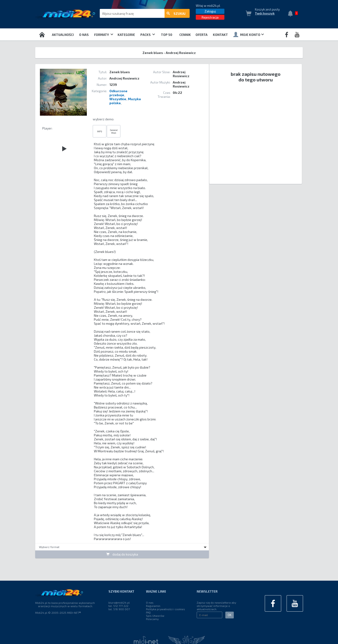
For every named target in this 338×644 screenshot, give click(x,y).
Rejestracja (210, 17)
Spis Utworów (155, 616)
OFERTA (202, 35)
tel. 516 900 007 (119, 609)
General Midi (114, 131)
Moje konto (249, 34)
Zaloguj (210, 11)
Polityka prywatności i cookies (165, 609)
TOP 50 (167, 35)
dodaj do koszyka (122, 554)
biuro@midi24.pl (119, 602)
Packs (148, 35)
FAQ (148, 612)
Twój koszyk (265, 13)
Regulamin (153, 606)
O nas (84, 35)
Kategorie (126, 35)
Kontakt (220, 35)
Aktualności (63, 35)
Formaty (104, 35)
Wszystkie (118, 99)
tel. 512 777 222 (118, 606)
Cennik (185, 35)
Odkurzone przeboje (118, 93)
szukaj (176, 13)
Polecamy (152, 619)
